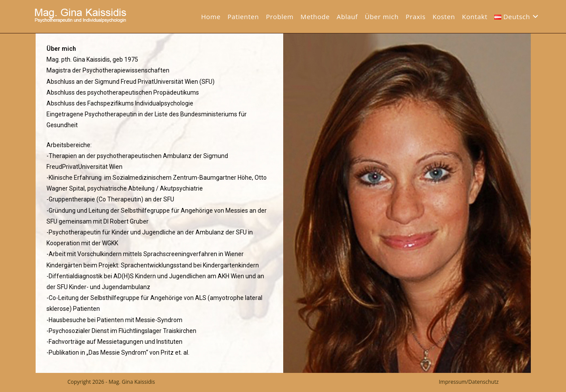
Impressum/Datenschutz (469, 382)
